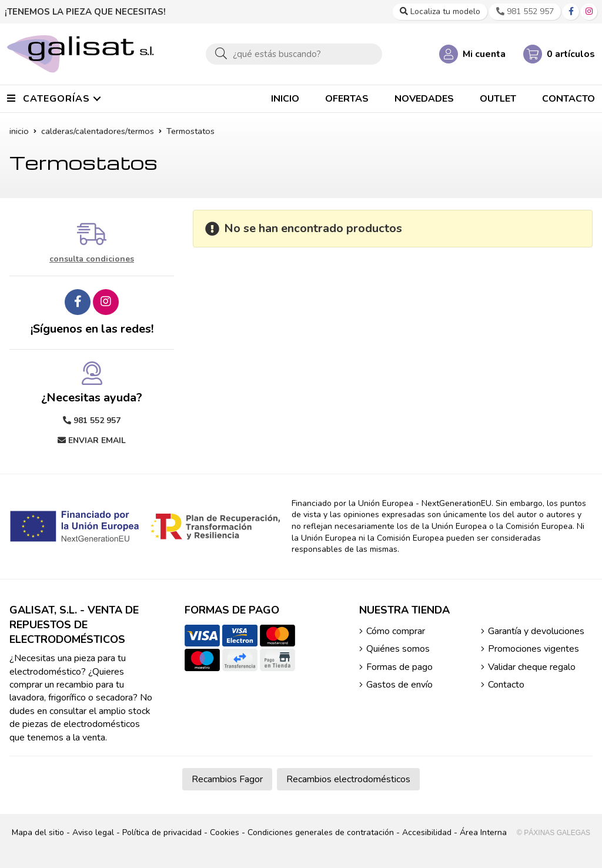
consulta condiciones (92, 259)
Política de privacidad (162, 832)
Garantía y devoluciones (536, 631)
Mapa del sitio (38, 832)
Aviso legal (93, 832)
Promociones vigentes (534, 649)
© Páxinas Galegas (553, 833)
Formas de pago (399, 667)
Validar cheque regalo (532, 667)
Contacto (506, 685)
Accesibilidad (427, 832)
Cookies (225, 832)
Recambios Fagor (227, 779)
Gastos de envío (399, 685)
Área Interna (483, 832)
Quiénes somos (398, 649)
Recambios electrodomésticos (348, 779)
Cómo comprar (396, 631)
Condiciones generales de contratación (321, 832)
